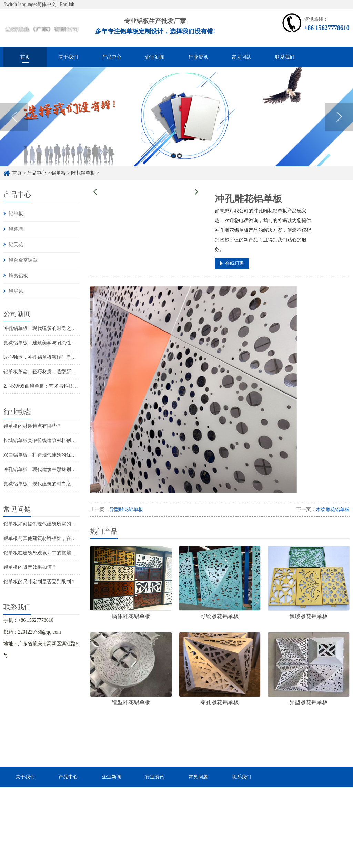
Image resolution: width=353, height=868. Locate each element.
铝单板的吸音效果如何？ (30, 567)
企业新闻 (155, 57)
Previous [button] (14, 124)
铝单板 (16, 214)
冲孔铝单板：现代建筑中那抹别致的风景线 (49, 469)
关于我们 (68, 57)
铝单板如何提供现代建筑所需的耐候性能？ (49, 524)
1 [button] (174, 163)
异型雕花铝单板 (126, 509)
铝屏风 (16, 291)
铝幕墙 (16, 229)
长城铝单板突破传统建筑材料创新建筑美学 (49, 441)
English (67, 4)
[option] (176, 124)
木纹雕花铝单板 (333, 509)
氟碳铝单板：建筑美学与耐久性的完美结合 (49, 343)
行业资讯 (198, 57)
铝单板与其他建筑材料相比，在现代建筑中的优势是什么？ (66, 538)
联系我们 (285, 57)
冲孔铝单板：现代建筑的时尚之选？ (42, 328)
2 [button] (179, 163)
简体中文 (47, 4)
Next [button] (339, 124)
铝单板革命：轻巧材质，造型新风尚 (42, 372)
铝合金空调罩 (23, 260)
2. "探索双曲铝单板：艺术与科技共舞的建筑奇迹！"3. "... (64, 386)
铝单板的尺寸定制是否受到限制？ (40, 582)
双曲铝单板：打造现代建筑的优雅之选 (44, 455)
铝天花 (16, 245)
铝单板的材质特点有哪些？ (32, 426)
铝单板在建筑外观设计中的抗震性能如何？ (49, 553)
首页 (25, 57)
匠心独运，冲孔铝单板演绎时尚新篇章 (44, 357)
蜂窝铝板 (18, 276)
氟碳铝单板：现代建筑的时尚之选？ (42, 484)
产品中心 (112, 57)
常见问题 (241, 57)
